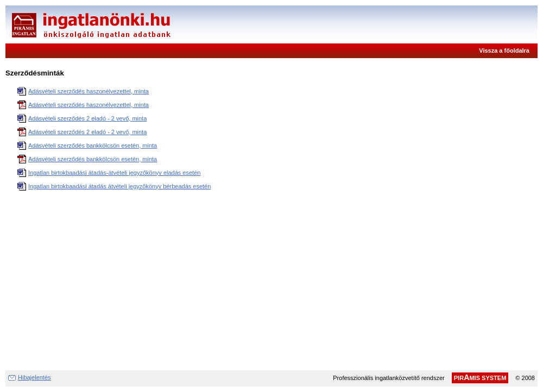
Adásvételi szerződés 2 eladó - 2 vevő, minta (87, 118)
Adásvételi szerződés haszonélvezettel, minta (89, 91)
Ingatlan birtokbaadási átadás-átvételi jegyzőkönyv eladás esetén (114, 173)
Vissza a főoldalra (504, 50)
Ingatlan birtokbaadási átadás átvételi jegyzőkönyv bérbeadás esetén (119, 186)
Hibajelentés (34, 377)
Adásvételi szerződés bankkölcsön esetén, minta (93, 146)
